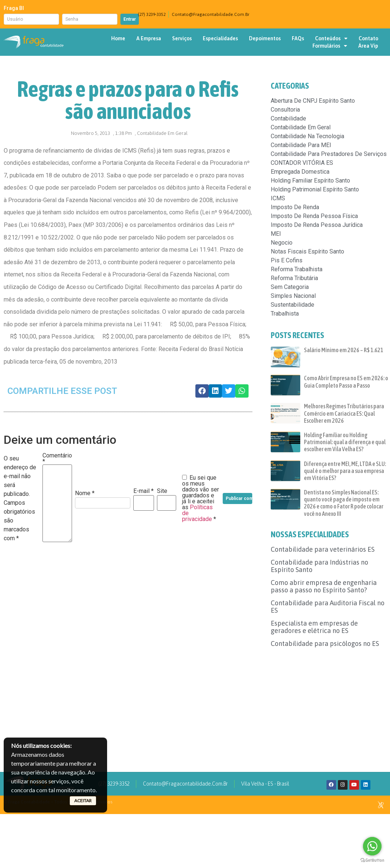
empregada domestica (300, 172)
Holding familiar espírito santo (310, 181)
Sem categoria (290, 287)
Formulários (330, 46)
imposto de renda (295, 207)
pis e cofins (287, 260)
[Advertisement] (330, 701)
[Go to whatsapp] (372, 846)
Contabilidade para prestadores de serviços (329, 154)
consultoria (285, 110)
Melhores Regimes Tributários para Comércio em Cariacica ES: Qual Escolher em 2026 (344, 413)
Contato (368, 38)
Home (118, 38)
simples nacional (293, 296)
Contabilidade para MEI (301, 145)
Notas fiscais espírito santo (307, 251)
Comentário (57, 459)
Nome (85, 493)
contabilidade (288, 118)
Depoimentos (265, 38)
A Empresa (149, 38)
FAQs (298, 38)
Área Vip (368, 46)
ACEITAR (83, 801)
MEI (276, 234)
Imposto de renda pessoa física (314, 216)
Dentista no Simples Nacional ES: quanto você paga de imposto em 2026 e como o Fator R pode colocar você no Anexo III (344, 503)
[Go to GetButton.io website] (372, 860)
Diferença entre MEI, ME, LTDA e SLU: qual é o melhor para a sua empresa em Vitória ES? (345, 471)
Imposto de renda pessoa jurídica (317, 225)
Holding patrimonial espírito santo (315, 189)
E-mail (143, 491)
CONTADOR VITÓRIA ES (302, 163)
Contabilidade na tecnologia (307, 136)
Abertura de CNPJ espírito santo (313, 101)
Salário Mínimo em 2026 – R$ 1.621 (344, 350)
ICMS (278, 198)
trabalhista (285, 314)
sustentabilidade (292, 305)
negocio (282, 243)
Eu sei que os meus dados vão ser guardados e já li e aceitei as (201, 498)
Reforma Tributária (294, 278)
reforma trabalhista (297, 269)
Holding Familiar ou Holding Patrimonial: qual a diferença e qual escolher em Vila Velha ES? (345, 442)
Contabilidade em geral (162, 133)
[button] (202, 391)
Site (162, 491)
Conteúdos (331, 38)
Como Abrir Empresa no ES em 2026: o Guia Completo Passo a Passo (346, 382)
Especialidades (220, 38)
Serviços (182, 38)
